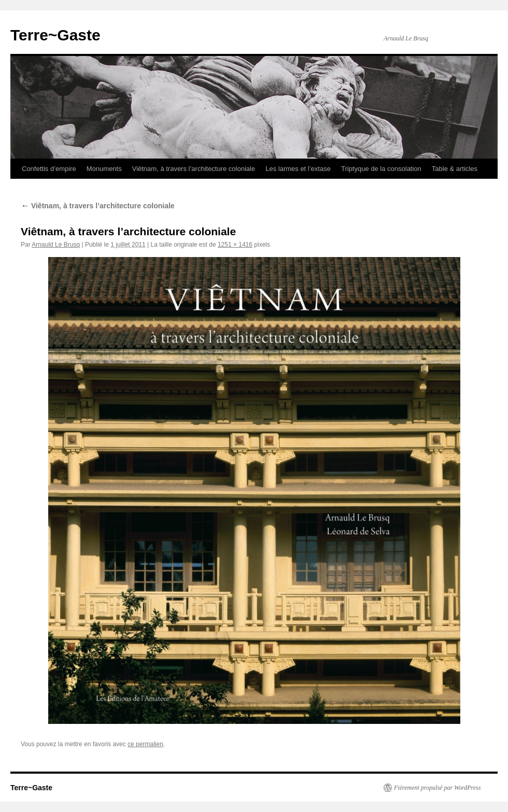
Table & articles (455, 169)
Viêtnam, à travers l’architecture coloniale (194, 169)
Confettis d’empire (49, 169)
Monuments (104, 169)
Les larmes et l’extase (298, 169)
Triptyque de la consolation (381, 169)
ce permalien (145, 744)
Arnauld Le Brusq (56, 245)
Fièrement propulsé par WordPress (437, 788)
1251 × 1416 (235, 245)
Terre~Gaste (55, 35)
